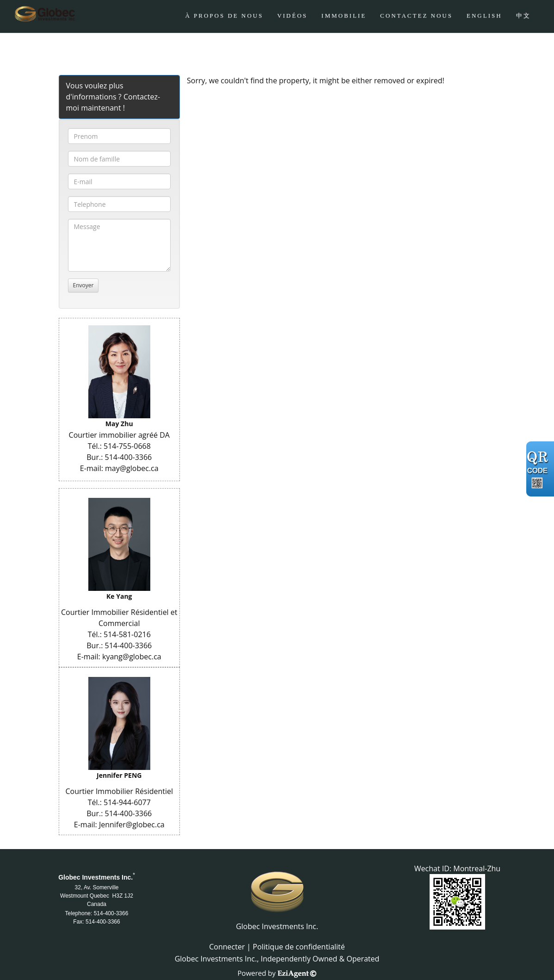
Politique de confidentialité (299, 947)
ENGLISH (484, 16)
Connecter (227, 947)
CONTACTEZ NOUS (416, 16)
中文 (523, 16)
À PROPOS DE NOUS (224, 16)
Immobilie (344, 16)
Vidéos (292, 16)
